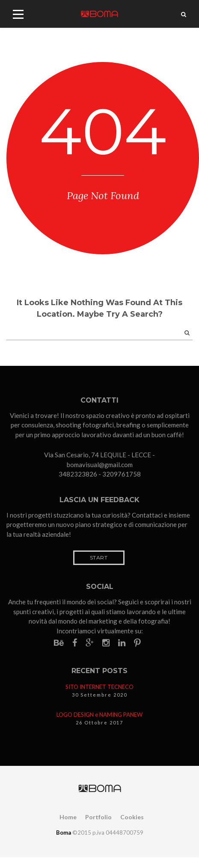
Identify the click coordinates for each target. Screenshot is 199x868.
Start (99, 558)
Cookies (132, 817)
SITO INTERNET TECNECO (99, 687)
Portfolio (98, 817)
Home (68, 817)
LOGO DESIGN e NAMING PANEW (99, 715)
